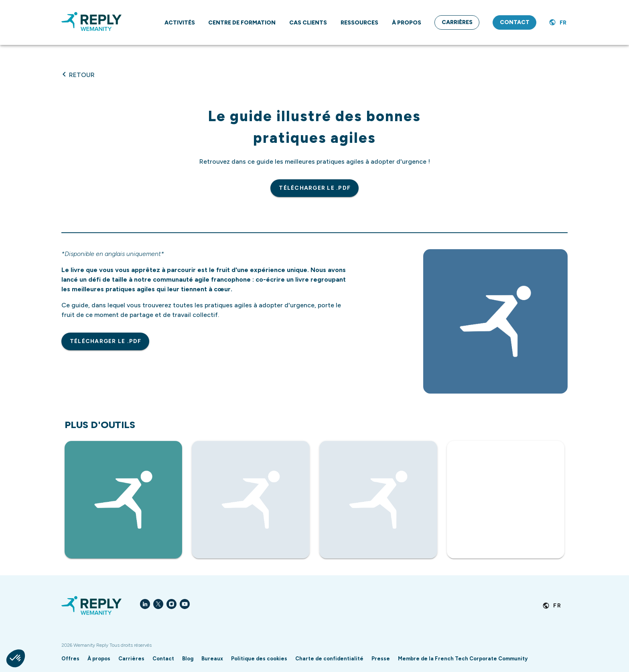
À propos (99, 659)
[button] (16, 658)
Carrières (131, 659)
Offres (70, 659)
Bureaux (212, 659)
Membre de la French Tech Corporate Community (463, 659)
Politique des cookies (259, 659)
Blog (188, 659)
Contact (163, 659)
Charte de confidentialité (329, 659)
